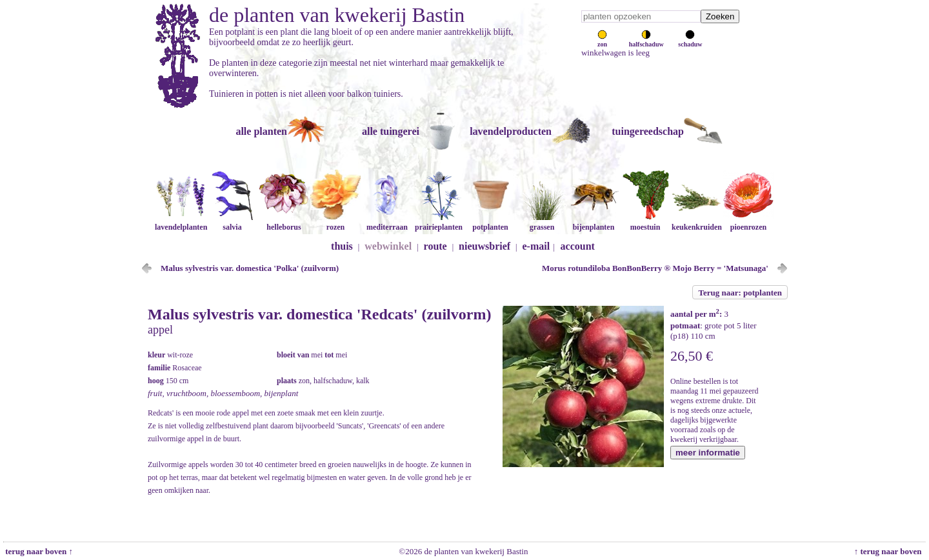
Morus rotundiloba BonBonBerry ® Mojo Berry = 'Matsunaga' (655, 268)
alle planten (261, 131)
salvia (232, 222)
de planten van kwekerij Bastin (337, 15)
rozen (335, 222)
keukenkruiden (697, 222)
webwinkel (388, 246)
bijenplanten (594, 222)
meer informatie (708, 453)
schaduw (690, 41)
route (435, 246)
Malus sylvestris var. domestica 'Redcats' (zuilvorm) (319, 314)
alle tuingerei (391, 131)
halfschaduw (646, 41)
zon (602, 41)
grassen (542, 222)
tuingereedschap (648, 131)
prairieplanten (439, 222)
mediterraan (387, 222)
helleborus (284, 222)
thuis (342, 246)
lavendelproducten (511, 131)
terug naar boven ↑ (38, 551)
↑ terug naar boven (890, 551)
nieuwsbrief (484, 246)
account (578, 246)
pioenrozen (748, 222)
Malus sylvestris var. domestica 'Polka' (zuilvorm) (250, 268)
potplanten (490, 222)
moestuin (645, 222)
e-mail (536, 246)
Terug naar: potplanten (740, 293)
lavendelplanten (181, 222)
